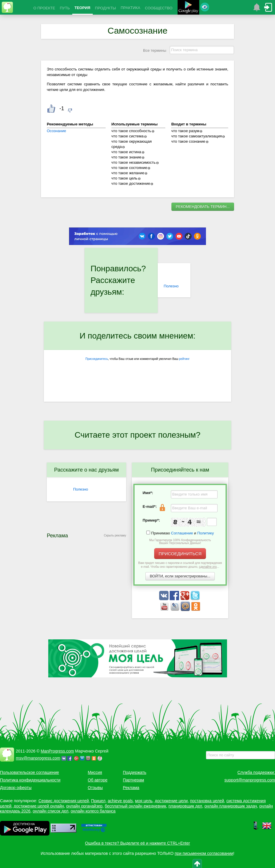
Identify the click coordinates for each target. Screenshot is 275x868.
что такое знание (126, 157)
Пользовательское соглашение (30, 772)
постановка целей (207, 801)
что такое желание (128, 173)
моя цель (144, 801)
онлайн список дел (51, 811)
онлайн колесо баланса (93, 811)
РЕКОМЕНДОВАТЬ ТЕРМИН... (203, 207)
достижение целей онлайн (39, 806)
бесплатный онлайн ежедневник (135, 806)
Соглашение (182, 533)
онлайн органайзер (84, 806)
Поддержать (135, 772)
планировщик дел (185, 806)
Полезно (171, 286)
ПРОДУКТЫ (106, 8)
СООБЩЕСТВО (159, 8)
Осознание (56, 131)
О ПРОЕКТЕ (44, 8)
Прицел (98, 801)
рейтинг (184, 359)
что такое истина (126, 152)
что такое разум (185, 131)
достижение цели (171, 801)
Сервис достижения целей (63, 801)
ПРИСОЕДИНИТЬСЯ (180, 554)
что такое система (128, 136)
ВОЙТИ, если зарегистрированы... (180, 576)
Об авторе (98, 780)
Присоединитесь (97, 359)
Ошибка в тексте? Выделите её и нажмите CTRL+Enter (138, 843)
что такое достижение (131, 183)
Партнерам (133, 780)
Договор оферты (16, 788)
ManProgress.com (57, 751)
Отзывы (95, 788)
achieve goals (120, 801)
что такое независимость (134, 162)
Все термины (155, 50)
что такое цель (124, 178)
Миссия (95, 772)
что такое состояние (129, 168)
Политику (206, 533)
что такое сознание (188, 141)
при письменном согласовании (204, 853)
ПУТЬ (65, 8)
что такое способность (131, 131)
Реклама (131, 788)
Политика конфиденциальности (30, 780)
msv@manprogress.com (38, 758)
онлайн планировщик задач (231, 806)
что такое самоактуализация (196, 136)
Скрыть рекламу (115, 535)
